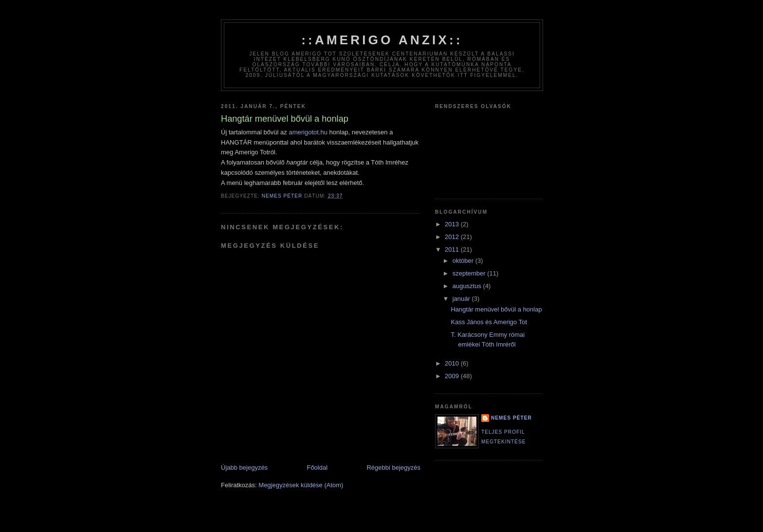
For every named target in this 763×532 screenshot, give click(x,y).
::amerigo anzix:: (382, 40)
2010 (453, 363)
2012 (453, 237)
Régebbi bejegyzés (393, 468)
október (464, 261)
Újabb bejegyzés (244, 468)
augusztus (468, 286)
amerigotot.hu (308, 132)
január (462, 299)
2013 (453, 224)
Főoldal (317, 468)
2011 (453, 249)
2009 (453, 376)
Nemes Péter (511, 418)
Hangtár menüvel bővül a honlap (496, 309)
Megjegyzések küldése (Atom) (301, 485)
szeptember (470, 273)
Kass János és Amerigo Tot (489, 322)
